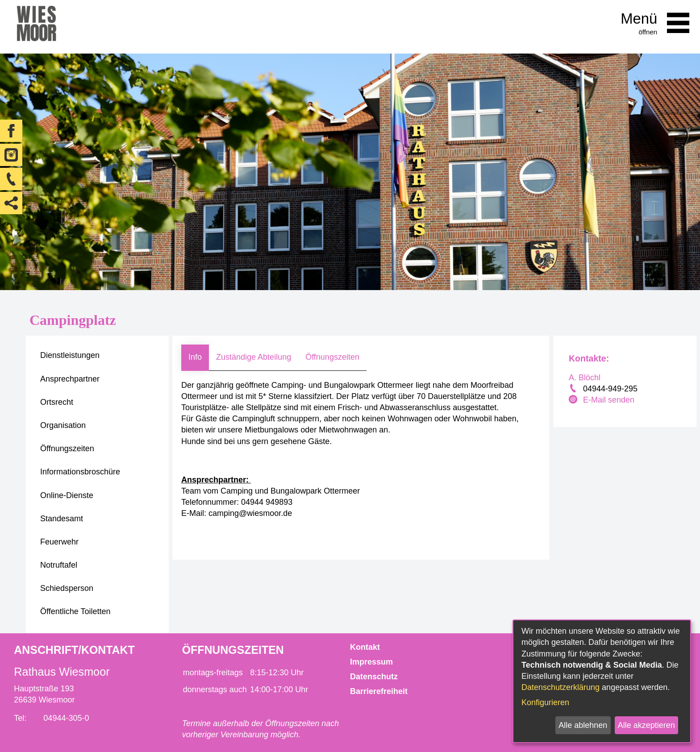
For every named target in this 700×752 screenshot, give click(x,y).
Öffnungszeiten (332, 357)
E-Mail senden (609, 400)
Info (195, 357)
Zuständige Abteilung (254, 357)
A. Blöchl (585, 378)
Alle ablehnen (583, 725)
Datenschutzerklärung (560, 687)
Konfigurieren (545, 702)
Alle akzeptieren (646, 725)
